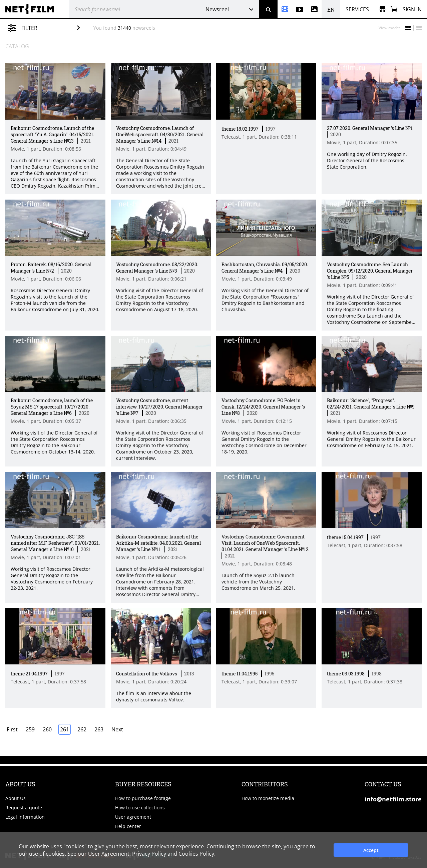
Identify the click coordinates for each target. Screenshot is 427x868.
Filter (49, 28)
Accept (371, 850)
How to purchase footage (143, 798)
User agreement (133, 817)
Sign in (412, 9)
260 (47, 729)
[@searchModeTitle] (132, 9)
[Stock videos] (300, 9)
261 (65, 729)
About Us (16, 798)
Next (117, 729)
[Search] (268, 9)
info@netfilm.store (393, 799)
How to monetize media (268, 798)
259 (30, 729)
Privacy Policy (149, 854)
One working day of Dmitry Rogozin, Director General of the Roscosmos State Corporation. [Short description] (367, 160)
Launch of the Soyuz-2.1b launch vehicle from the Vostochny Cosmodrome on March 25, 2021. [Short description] (258, 582)
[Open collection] (382, 9)
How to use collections (140, 808)
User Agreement (109, 854)
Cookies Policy (196, 854)
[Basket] (394, 9)
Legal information (25, 817)
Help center (128, 826)
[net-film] (32, 9)
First (12, 729)
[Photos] (314, 9)
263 (99, 729)
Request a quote (24, 808)
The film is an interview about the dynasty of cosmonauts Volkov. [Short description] (154, 696)
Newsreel (217, 9)
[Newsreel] (285, 9)
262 (82, 729)
